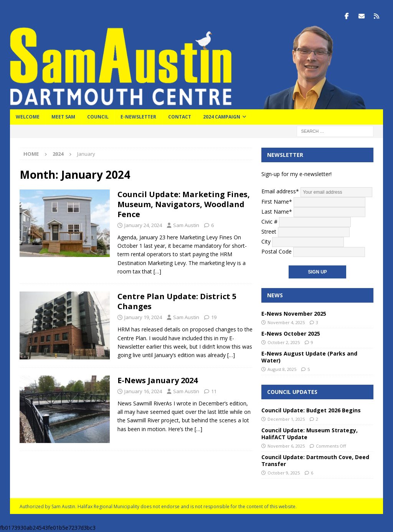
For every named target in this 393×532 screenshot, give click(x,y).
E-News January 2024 (158, 380)
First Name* (277, 201)
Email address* (317, 191)
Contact (180, 117)
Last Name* (277, 211)
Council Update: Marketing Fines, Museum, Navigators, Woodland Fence (184, 204)
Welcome (28, 117)
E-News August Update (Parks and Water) (309, 357)
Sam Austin (186, 225)
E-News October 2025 (291, 334)
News (275, 295)
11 (214, 391)
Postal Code (277, 251)
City (266, 241)
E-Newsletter (138, 117)
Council (98, 117)
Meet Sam (63, 117)
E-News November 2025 (294, 314)
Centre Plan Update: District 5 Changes (177, 301)
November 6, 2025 (286, 446)
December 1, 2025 (286, 419)
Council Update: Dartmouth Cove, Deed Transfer (315, 460)
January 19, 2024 (143, 317)
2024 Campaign (222, 117)
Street (269, 231)
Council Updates (292, 391)
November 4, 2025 (286, 322)
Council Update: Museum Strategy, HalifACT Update (310, 433)
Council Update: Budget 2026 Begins (311, 410)
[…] (157, 271)
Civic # (269, 221)
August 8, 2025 (282, 369)
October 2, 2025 (284, 342)
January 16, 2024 (143, 391)
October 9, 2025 (284, 473)
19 (214, 317)
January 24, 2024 (143, 225)
